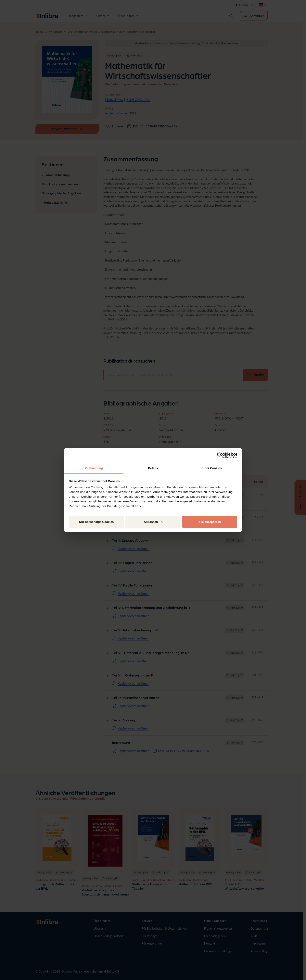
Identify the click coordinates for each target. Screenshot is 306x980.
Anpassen (153, 522)
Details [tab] (153, 468)
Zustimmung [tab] (94, 468)
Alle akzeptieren (210, 522)
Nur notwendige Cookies (96, 522)
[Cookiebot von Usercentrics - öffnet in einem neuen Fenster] (220, 455)
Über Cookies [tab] (212, 468)
